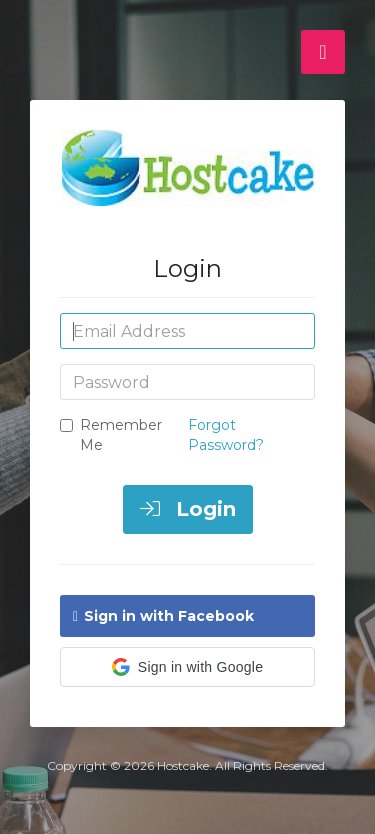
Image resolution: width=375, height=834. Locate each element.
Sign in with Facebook (163, 616)
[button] (187, 667)
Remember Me (111, 435)
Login (188, 509)
